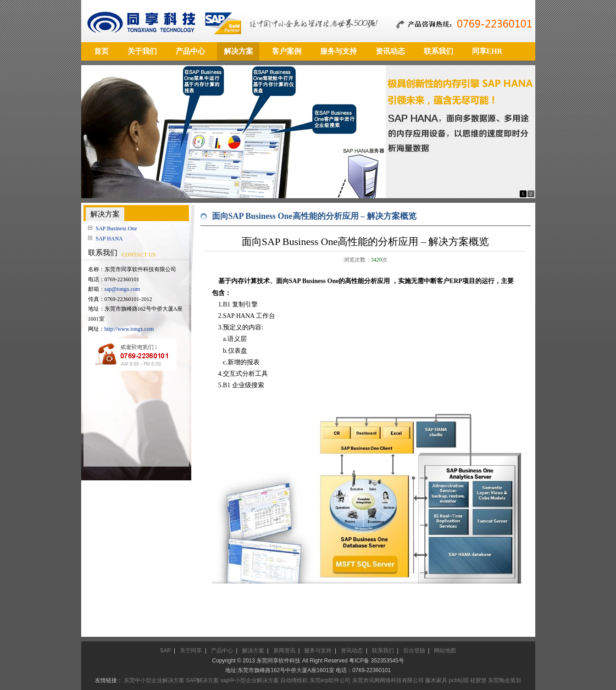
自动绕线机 (294, 680)
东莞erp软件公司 (330, 680)
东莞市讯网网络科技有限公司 (388, 680)
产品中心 (222, 651)
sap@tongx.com (122, 289)
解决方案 (253, 651)
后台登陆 (414, 651)
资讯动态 (352, 651)
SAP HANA (109, 239)
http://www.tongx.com (129, 329)
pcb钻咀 (458, 680)
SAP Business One (117, 228)
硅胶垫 (478, 680)
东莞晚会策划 (505, 680)
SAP (166, 651)
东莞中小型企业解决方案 (154, 680)
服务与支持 (318, 651)
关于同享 (191, 651)
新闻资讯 (284, 651)
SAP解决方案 (202, 680)
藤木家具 (436, 680)
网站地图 (445, 651)
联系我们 (383, 651)
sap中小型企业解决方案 (250, 680)
